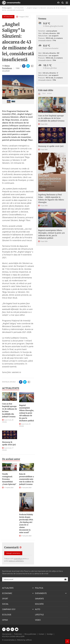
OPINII (5, 620)
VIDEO (38, 620)
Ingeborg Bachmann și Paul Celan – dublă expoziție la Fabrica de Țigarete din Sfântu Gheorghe (51, 198)
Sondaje (50, 634)
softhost (29, 640)
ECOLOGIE (7, 615)
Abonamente (7, 634)
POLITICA (39, 588)
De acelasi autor (11, 459)
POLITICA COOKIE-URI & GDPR (13, 636)
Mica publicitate (30, 634)
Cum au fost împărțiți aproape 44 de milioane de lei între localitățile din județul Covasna (10, 410)
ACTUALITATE (8, 17)
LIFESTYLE (39, 615)
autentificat (18, 559)
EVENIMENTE (41, 593)
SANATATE (39, 599)
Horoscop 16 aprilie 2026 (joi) (9, 443)
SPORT (5, 599)
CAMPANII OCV (9, 609)
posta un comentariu (16, 561)
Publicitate (18, 634)
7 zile (44, 93)
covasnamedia (11, 3)
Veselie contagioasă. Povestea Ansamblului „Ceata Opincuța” (9, 479)
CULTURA (42, 189)
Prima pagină (7, 8)
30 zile (49, 93)
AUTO (38, 609)
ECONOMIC (7, 593)
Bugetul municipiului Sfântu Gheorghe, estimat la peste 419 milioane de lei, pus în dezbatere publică (27, 413)
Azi (39, 93)
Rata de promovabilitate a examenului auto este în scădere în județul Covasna (27, 479)
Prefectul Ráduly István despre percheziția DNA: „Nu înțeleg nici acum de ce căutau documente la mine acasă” (26, 523)
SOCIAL (5, 604)
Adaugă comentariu (13, 553)
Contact (41, 634)
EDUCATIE (39, 604)
